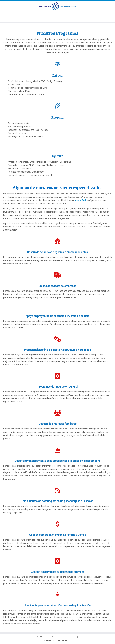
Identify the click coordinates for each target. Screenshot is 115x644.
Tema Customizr (64, 640)
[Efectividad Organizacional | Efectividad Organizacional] (57, 6)
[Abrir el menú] (110, 16)
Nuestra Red (80, 200)
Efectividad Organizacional (53, 637)
